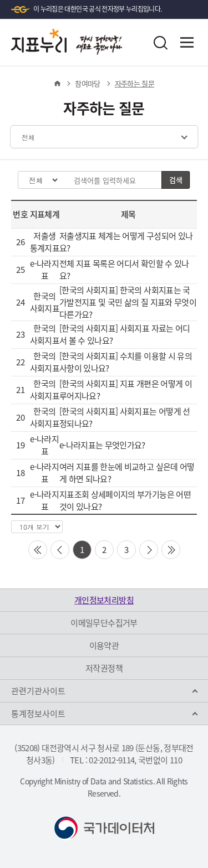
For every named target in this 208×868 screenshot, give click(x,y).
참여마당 (87, 83)
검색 (176, 180)
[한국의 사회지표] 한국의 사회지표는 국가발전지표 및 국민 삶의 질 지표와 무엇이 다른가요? (128, 302)
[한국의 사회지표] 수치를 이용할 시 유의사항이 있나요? (126, 362)
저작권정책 (104, 668)
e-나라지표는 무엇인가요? (102, 445)
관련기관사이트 (38, 691)
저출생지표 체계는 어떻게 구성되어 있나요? (126, 242)
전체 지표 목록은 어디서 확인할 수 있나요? (124, 270)
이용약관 (104, 645)
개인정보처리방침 (104, 600)
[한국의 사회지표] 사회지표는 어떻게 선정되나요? (125, 417)
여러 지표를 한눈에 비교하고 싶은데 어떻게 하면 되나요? (127, 473)
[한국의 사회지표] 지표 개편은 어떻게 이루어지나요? (126, 390)
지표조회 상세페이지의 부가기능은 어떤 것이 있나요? (125, 500)
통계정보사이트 (38, 714)
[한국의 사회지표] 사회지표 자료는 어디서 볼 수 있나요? (125, 334)
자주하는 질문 (135, 83)
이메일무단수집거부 (104, 623)
